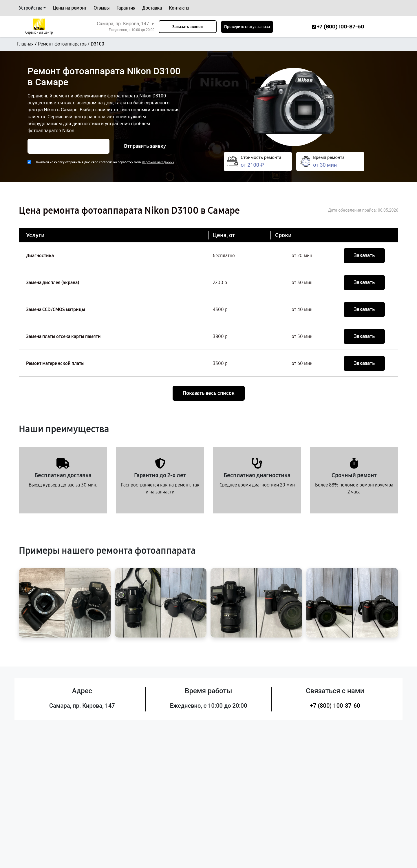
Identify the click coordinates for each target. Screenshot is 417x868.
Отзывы (101, 8)
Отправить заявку (145, 146)
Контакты (179, 8)
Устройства (31, 8)
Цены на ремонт (70, 8)
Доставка (152, 8)
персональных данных (158, 162)
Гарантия (126, 8)
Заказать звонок (188, 27)
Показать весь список (209, 393)
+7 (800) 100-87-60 (335, 706)
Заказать (364, 255)
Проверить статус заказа (247, 27)
